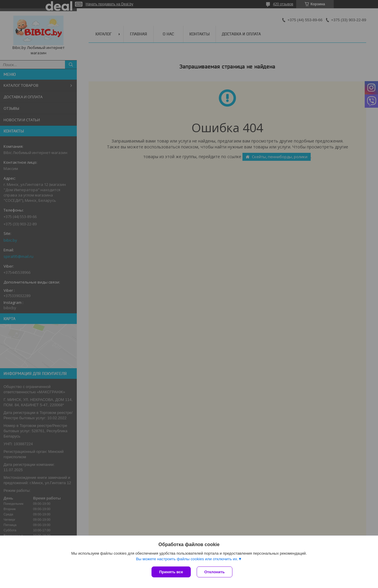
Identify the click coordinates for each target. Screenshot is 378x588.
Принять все (171, 572)
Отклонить (215, 572)
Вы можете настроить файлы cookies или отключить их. (187, 559)
